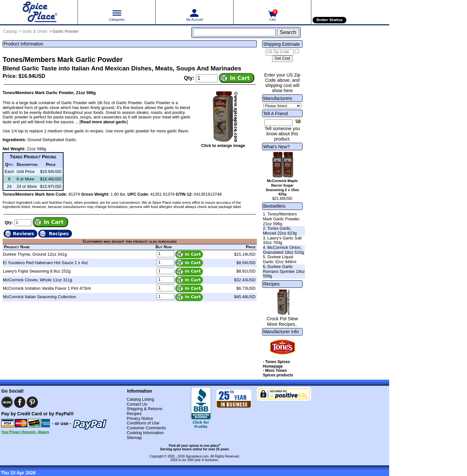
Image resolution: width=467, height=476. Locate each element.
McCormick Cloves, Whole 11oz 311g (37, 280)
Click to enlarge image (223, 146)
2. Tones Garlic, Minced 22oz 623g (280, 231)
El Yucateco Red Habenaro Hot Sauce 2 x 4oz (45, 263)
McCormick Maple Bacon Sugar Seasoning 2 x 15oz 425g (282, 187)
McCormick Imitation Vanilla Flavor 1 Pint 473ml (47, 288)
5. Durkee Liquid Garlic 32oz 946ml (279, 259)
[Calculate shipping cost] (282, 59)
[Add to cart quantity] (207, 78)
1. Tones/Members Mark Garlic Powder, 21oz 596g (281, 219)
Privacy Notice (140, 418)
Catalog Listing (140, 399)
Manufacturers (277, 98)
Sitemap (134, 438)
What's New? (276, 147)
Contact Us (137, 404)
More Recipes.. (282, 324)
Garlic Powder (66, 31)
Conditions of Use (143, 423)
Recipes (271, 284)
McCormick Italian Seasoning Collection (39, 297)
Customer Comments (146, 428)
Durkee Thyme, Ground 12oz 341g (35, 254)
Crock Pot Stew (282, 319)
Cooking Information (145, 433)
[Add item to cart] (237, 78)
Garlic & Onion (35, 31)
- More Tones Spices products (278, 373)
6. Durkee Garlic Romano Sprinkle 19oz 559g (284, 271)
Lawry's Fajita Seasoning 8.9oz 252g (37, 271)
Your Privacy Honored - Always (25, 432)
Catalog (10, 31)
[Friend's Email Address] (278, 123)
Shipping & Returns (144, 409)
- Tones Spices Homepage (276, 364)
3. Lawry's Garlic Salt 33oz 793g (282, 240)
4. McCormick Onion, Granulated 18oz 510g (283, 250)
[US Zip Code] (280, 52)
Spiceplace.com (197, 456)
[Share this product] (298, 121)
